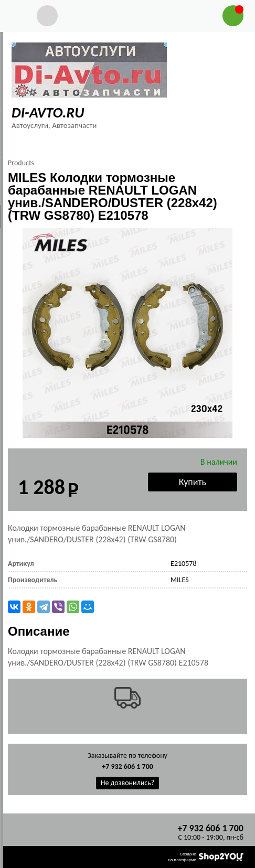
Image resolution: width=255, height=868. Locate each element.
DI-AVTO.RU (48, 112)
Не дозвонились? (128, 783)
